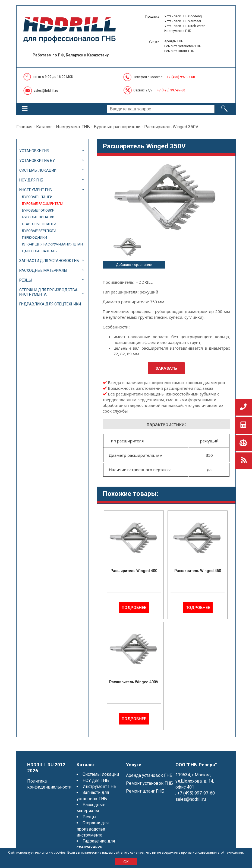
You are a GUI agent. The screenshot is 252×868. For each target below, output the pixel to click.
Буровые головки (38, 210)
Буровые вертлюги (39, 231)
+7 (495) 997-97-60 (181, 77)
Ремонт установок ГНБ (149, 783)
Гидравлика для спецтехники (50, 304)
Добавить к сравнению (134, 265)
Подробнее (134, 608)
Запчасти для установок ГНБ (49, 261)
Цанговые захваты (40, 251)
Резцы (26, 280)
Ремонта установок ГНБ (183, 46)
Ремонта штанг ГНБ (179, 51)
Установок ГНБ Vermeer (183, 21)
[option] (127, 247)
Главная (24, 127)
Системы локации (38, 170)
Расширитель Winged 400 (134, 571)
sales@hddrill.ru (46, 91)
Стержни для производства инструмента (48, 292)
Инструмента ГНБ (178, 31)
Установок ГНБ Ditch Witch (185, 26)
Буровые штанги (37, 197)
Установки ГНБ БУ (37, 161)
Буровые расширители (117, 127)
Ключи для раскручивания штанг (53, 244)
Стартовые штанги (39, 224)
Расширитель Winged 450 (198, 571)
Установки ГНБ (34, 151)
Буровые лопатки (38, 217)
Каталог (44, 127)
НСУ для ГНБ (31, 180)
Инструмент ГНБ (73, 127)
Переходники (34, 237)
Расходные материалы (43, 270)
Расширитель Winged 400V (134, 682)
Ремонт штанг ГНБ (145, 791)
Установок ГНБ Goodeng (183, 16)
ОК (126, 862)
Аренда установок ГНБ (149, 775)
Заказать (166, 368)
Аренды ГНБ (174, 41)
